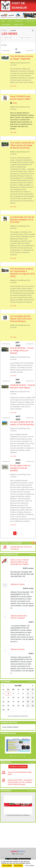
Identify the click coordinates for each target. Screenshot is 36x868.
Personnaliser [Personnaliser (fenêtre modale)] (30, 866)
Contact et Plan (18, 24)
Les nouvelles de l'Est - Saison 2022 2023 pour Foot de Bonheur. (21, 319)
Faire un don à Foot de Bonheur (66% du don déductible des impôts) (20, 562)
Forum (10, 21)
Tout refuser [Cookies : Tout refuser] (18, 866)
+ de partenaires (31, 791)
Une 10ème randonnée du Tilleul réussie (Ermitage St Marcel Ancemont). (22, 145)
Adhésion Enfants (17, 649)
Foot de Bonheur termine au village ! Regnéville (22, 58)
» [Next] (21, 533)
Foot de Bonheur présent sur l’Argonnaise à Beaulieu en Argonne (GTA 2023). (22, 273)
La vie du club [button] (30, 21)
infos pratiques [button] (6, 24)
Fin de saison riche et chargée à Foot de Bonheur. (20, 468)
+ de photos (32, 733)
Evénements (19, 21)
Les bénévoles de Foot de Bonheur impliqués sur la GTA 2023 (22, 220)
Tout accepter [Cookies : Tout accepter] (7, 866)
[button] (2, 747)
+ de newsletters (31, 762)
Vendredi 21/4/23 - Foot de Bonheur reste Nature (22, 386)
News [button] (3, 21)
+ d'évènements (27, 543)
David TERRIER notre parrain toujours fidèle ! (21, 98)
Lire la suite (13, 86)
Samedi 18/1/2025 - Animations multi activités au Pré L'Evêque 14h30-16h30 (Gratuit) (20, 782)
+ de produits (32, 554)
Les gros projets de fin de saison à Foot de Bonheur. (22, 423)
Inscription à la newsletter (18, 767)
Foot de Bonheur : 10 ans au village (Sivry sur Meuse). (22, 351)
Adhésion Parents (18, 584)
